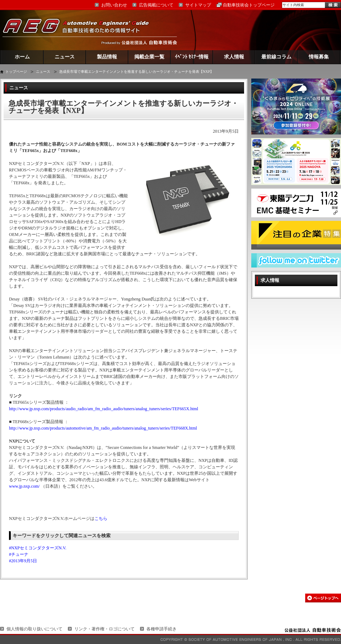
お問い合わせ (114, 5)
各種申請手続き (162, 629)
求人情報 (234, 57)
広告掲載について (156, 5)
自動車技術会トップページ (249, 5)
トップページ (16, 72)
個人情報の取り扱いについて (34, 629)
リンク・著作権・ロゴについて (104, 629)
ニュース (65, 57)
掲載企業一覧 (149, 57)
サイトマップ (198, 5)
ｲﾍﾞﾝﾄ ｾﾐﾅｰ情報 (192, 57)
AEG (80, 30)
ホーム (22, 57)
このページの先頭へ (323, 598)
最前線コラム (276, 57)
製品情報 (107, 57)
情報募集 (319, 57)
